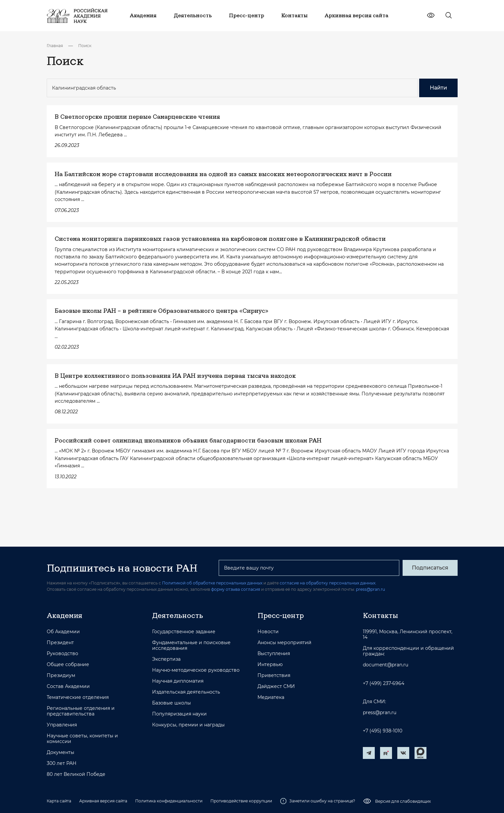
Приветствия (274, 676)
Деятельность (178, 615)
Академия (64, 615)
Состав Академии (68, 686)
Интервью (270, 665)
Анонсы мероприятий (284, 643)
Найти (438, 88)
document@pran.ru (386, 665)
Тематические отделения (78, 697)
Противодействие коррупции (241, 801)
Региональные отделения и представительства (81, 711)
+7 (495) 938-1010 (383, 731)
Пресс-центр (281, 615)
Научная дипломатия (178, 681)
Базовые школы (171, 703)
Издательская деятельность (186, 692)
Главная (55, 46)
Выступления (274, 654)
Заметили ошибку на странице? (318, 801)
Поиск (85, 46)
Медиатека (271, 697)
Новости (268, 632)
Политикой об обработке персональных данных (212, 583)
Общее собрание (68, 665)
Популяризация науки (179, 714)
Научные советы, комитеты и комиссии (82, 739)
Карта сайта (59, 801)
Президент (60, 643)
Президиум (61, 676)
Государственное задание (184, 632)
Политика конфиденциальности (169, 801)
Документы (60, 752)
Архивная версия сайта (103, 801)
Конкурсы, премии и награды (188, 725)
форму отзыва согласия (236, 589)
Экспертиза (166, 659)
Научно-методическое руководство (196, 670)
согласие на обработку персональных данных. (328, 583)
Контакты (380, 615)
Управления (62, 725)
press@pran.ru (370, 589)
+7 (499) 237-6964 (384, 683)
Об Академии (63, 632)
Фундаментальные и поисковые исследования (191, 645)
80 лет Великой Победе (76, 774)
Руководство (62, 654)
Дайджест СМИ (276, 686)
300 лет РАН (62, 763)
